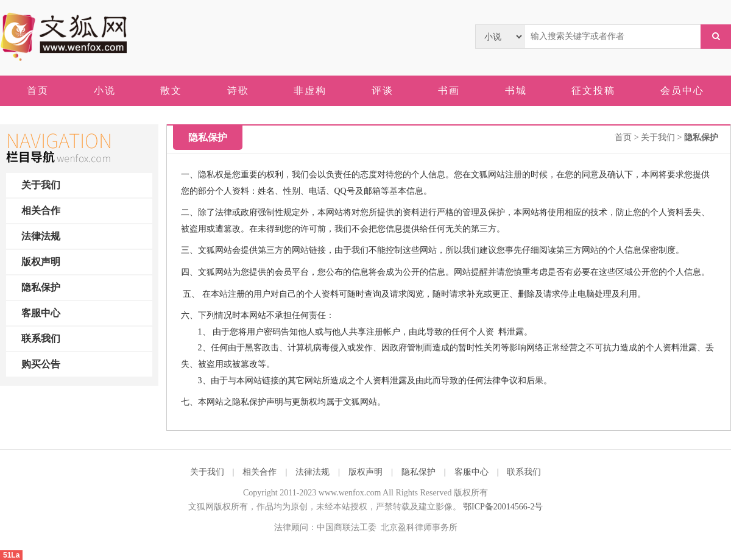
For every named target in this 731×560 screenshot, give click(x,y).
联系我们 (41, 338)
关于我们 (41, 185)
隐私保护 (41, 287)
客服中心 (41, 313)
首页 (623, 137)
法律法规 (41, 236)
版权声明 (41, 262)
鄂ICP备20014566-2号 (503, 507)
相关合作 (41, 211)
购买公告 (41, 364)
